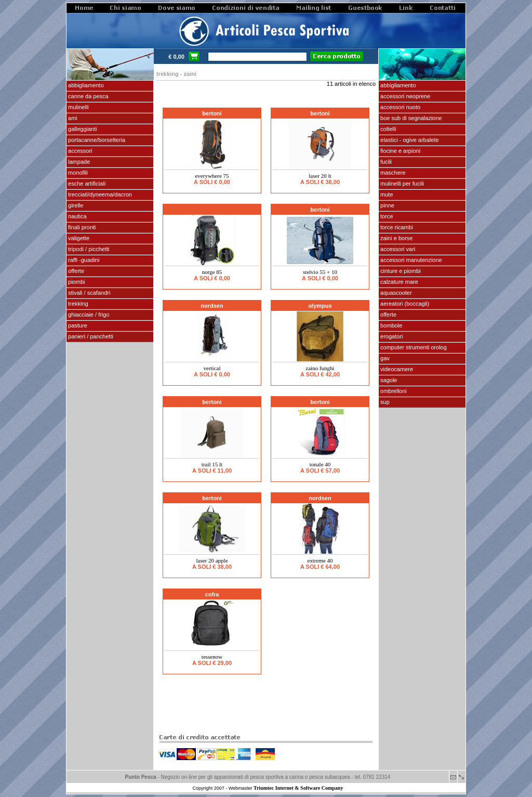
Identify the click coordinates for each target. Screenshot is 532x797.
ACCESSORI (79, 151)
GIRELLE (75, 205)
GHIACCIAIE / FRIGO (88, 315)
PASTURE (77, 325)
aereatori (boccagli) (404, 304)
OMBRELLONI (393, 391)
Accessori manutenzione (410, 260)
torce (386, 216)
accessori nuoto (400, 107)
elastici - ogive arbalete (409, 140)
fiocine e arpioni (400, 151)
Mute (386, 194)
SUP (384, 402)
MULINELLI (78, 107)
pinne (387, 205)
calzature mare (398, 282)
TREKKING (77, 304)
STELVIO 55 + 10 (320, 272)
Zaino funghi (320, 368)
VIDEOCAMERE (396, 369)
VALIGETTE (78, 238)
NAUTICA (77, 216)
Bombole (390, 325)
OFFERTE (75, 271)
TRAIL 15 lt (212, 464)
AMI (72, 118)
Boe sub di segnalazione (410, 118)
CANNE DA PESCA (88, 96)
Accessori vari (397, 249)
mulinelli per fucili (401, 184)
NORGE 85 (212, 272)
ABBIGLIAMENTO (85, 85)
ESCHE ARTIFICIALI (86, 184)
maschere (392, 173)
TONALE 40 (320, 464)
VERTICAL (212, 368)
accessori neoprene (404, 96)
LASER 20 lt (320, 176)
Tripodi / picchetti (88, 249)
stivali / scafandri (88, 293)
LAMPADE (78, 162)
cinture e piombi (400, 271)
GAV (384, 358)
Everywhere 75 (212, 176)
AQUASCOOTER (395, 293)
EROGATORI (391, 336)
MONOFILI (77, 173)
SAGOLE (388, 380)
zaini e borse (396, 238)
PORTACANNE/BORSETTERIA (96, 140)
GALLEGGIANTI (82, 129)
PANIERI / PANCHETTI (90, 336)
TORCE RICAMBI (396, 227)
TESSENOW (212, 657)
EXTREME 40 (320, 560)
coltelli (388, 129)
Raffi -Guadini (83, 260)
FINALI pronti (81, 227)
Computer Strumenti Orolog (413, 347)
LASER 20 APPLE (212, 560)
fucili (385, 162)
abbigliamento (397, 85)
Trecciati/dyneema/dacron (99, 194)
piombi (76, 282)
